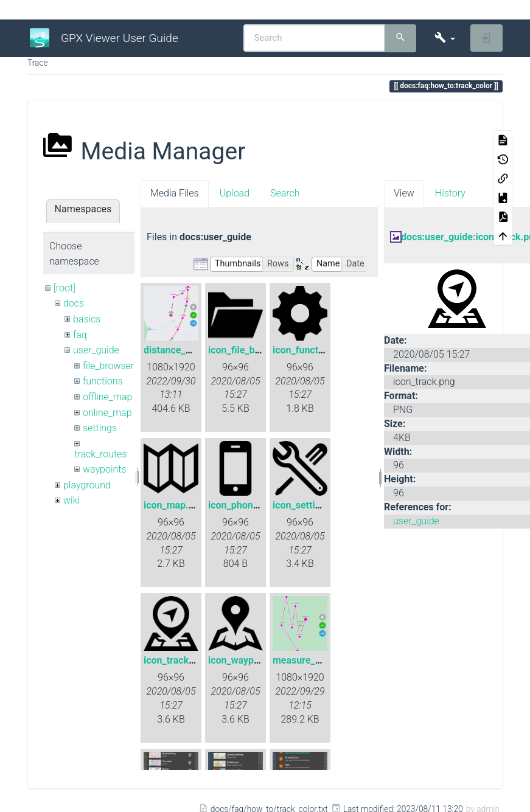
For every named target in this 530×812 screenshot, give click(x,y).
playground (87, 485)
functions (103, 381)
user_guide (96, 350)
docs (74, 303)
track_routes (100, 454)
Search (285, 193)
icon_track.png (176, 660)
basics (87, 319)
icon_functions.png (314, 350)
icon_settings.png (312, 505)
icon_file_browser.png (256, 350)
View (404, 193)
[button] (445, 38)
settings (100, 428)
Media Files (175, 193)
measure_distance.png (322, 660)
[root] (65, 288)
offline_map (107, 397)
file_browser (108, 366)
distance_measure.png (193, 350)
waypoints (105, 469)
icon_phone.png (243, 505)
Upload (235, 193)
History (450, 193)
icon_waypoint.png (249, 660)
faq (80, 335)
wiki (71, 500)
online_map (107, 413)
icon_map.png (174, 505)
